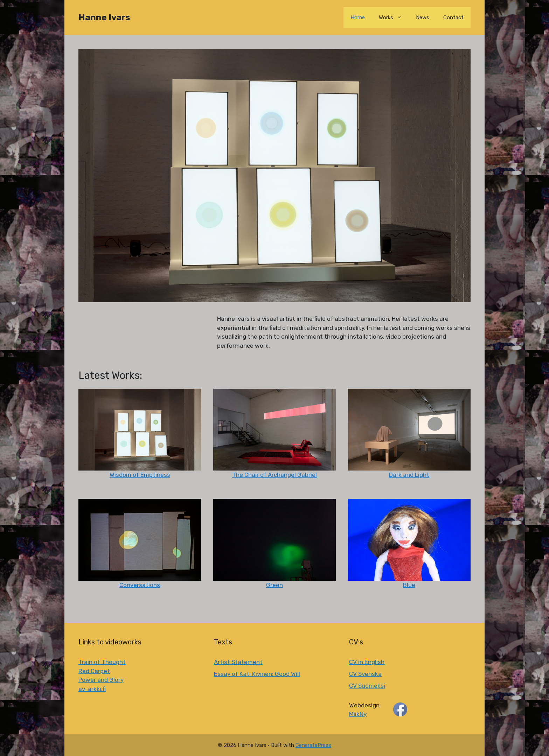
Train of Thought (102, 662)
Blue (409, 585)
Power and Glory (101, 680)
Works (394, 17)
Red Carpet (94, 671)
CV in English (367, 662)
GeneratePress (313, 745)
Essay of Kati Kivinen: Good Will (257, 674)
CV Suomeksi (367, 686)
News (423, 17)
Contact (453, 17)
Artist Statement (238, 662)
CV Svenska (365, 674)
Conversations (140, 585)
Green (274, 585)
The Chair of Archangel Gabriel (274, 475)
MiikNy (358, 714)
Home (358, 17)
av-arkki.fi (92, 689)
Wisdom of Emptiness (140, 475)
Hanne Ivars (104, 17)
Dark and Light (409, 475)
